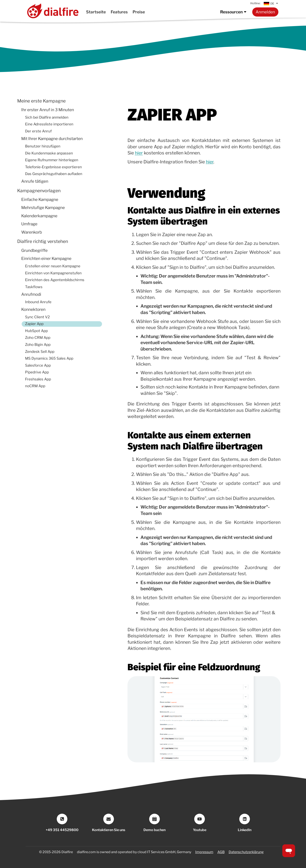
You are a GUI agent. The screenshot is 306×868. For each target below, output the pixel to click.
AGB (221, 852)
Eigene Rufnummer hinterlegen (52, 160)
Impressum (204, 852)
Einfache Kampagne (40, 200)
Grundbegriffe (34, 250)
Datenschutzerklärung (246, 852)
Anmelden (265, 12)
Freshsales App (38, 379)
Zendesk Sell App (40, 352)
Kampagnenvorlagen (39, 191)
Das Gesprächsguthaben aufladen (54, 174)
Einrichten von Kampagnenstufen (53, 273)
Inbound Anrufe (38, 302)
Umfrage (29, 224)
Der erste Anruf (38, 131)
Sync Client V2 (37, 317)
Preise (139, 12)
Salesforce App (38, 365)
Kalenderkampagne (39, 216)
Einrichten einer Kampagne (46, 259)
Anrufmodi (31, 294)
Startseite (96, 12)
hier (139, 153)
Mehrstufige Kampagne (43, 208)
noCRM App (35, 386)
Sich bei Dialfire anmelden (47, 117)
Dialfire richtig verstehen (43, 241)
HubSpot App (36, 331)
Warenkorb (32, 232)
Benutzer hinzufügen (43, 146)
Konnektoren (33, 309)
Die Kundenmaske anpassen (49, 153)
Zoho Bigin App (38, 345)
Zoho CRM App (38, 338)
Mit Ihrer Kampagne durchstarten (52, 139)
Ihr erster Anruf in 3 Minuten (48, 110)
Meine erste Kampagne (41, 101)
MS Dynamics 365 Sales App (49, 358)
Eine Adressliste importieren (49, 124)
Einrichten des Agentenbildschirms (55, 280)
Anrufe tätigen (35, 181)
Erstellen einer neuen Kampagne (53, 266)
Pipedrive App (37, 372)
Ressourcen (234, 12)
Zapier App (34, 324)
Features (119, 12)
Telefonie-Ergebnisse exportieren (53, 167)
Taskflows (34, 287)
